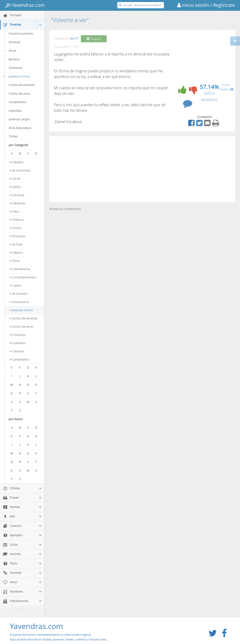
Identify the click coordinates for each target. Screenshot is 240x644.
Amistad (14, 42)
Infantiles (15, 111)
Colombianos (20, 269)
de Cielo (16, 244)
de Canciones (20, 170)
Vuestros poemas (21, 33)
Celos (15, 211)
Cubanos (17, 351)
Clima (15, 261)
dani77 (74, 39)
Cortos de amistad (21, 85)
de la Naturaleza (20, 128)
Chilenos (17, 220)
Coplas (15, 285)
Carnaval (17, 195)
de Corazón (19, 294)
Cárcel (15, 178)
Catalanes (18, 203)
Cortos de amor (20, 93)
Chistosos (15, 68)
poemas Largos (19, 119)
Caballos (17, 162)
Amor (13, 50)
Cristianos (18, 335)
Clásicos (16, 252)
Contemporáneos (23, 277)
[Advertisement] (142, 169)
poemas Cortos (16, 76)
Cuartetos (18, 343)
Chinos (16, 228)
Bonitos (14, 59)
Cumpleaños (17, 102)
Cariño (15, 187)
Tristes (13, 136)
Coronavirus (19, 302)
